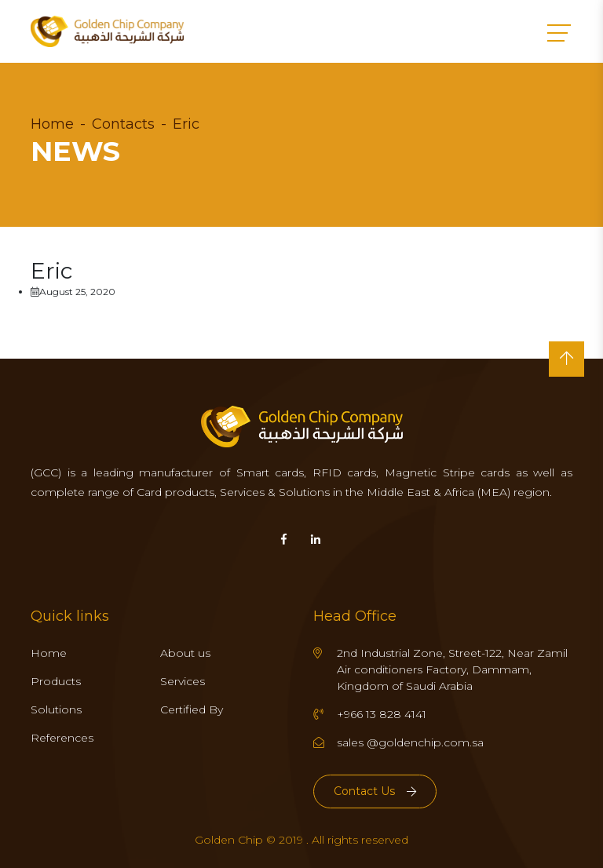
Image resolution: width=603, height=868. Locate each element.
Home (52, 124)
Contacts (123, 124)
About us (185, 653)
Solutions (56, 709)
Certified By (192, 709)
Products (56, 681)
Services (183, 681)
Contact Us (375, 791)
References (62, 738)
